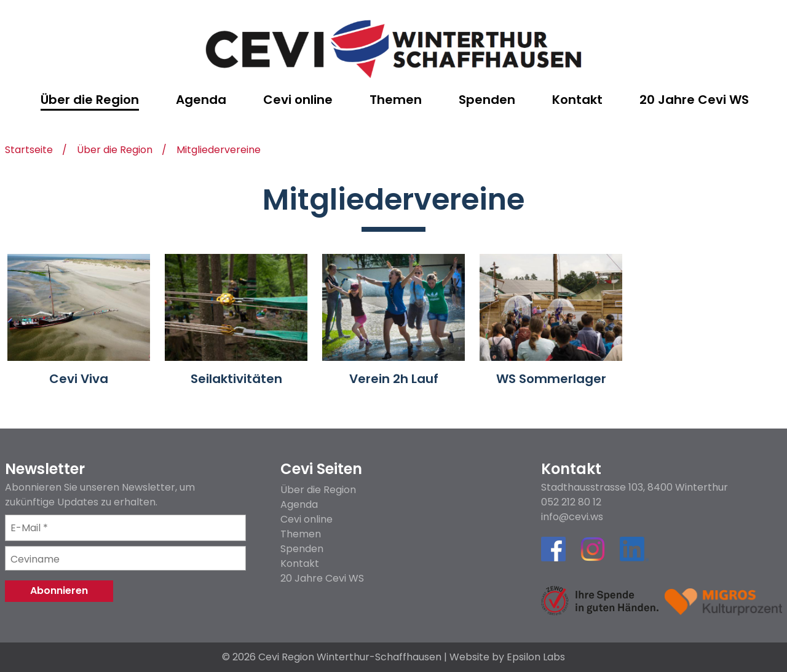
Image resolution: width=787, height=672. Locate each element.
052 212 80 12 (571, 502)
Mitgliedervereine (219, 151)
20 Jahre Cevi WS (322, 578)
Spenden (302, 549)
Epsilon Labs (536, 657)
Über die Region (115, 151)
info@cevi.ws (572, 517)
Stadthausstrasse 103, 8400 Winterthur (635, 488)
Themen (301, 534)
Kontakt (300, 563)
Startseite (29, 151)
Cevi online (306, 519)
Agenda (299, 504)
